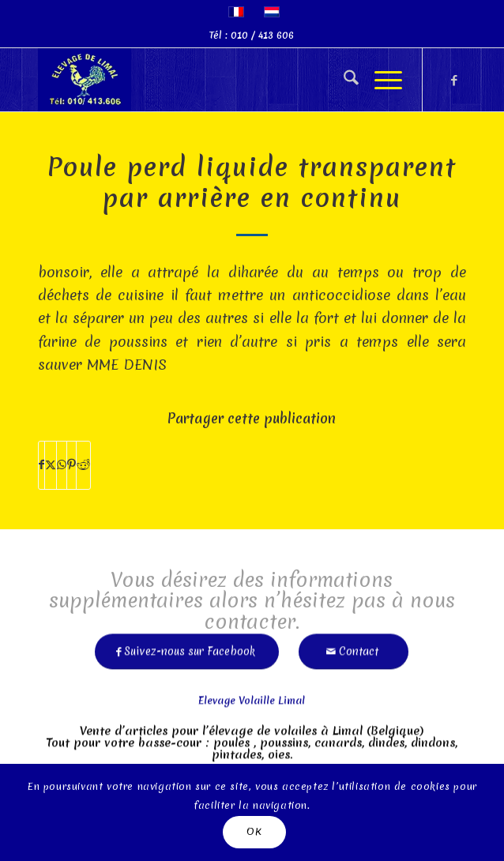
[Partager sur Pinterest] (71, 465)
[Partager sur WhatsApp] (62, 465)
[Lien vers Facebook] (454, 80)
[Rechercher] (343, 80)
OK (254, 831)
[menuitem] (343, 80)
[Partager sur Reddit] (83, 465)
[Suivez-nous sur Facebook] (187, 646)
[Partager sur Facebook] (41, 465)
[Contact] (354, 646)
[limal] (209, 80)
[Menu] (380, 80)
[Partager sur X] (51, 465)
